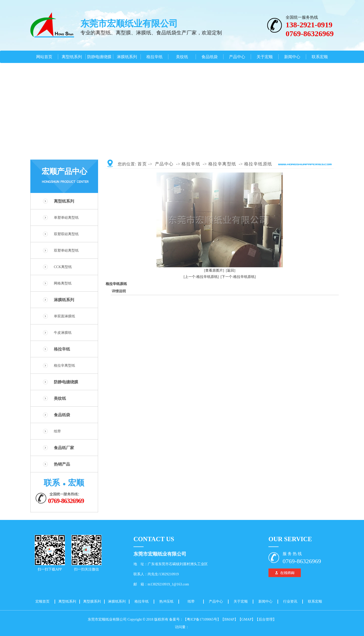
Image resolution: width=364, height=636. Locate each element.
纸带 (57, 431)
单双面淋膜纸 (64, 316)
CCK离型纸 (63, 267)
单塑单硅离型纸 (66, 218)
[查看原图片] (214, 270)
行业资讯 (290, 601)
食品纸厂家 (64, 448)
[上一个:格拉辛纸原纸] (201, 277)
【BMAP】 (229, 619)
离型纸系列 (72, 57)
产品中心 (237, 57)
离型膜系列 (92, 601)
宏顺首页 (42, 601)
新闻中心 (292, 57)
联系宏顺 (320, 57)
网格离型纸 (63, 283)
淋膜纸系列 (127, 57)
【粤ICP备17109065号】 (202, 619)
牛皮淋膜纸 (63, 333)
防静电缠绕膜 (99, 57)
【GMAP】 (246, 619)
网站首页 (44, 57)
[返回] (231, 270)
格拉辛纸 (154, 57)
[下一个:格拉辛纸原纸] (238, 277)
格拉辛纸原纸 (258, 164)
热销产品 (62, 464)
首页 (142, 164)
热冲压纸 (166, 601)
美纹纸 (182, 57)
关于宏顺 (265, 57)
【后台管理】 (266, 619)
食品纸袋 (210, 57)
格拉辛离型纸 (64, 366)
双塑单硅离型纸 (66, 250)
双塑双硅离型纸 (66, 234)
